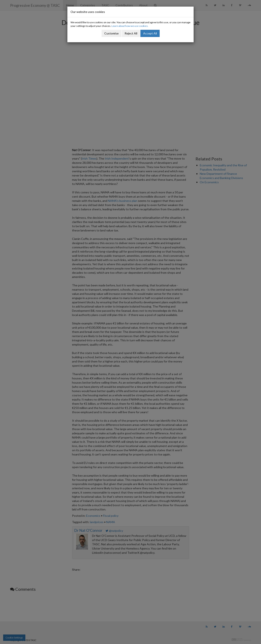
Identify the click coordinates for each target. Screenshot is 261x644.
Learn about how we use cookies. (130, 26)
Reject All (131, 33)
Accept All (150, 33)
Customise (111, 33)
